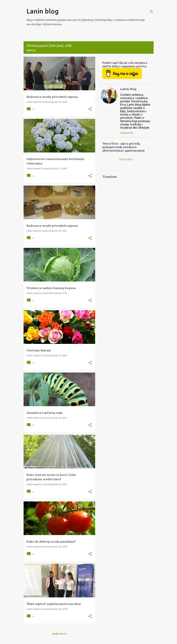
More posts (59, 634)
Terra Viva (126, 159)
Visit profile (127, 133)
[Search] (151, 12)
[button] (90, 109)
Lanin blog (43, 11)
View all (31, 50)
